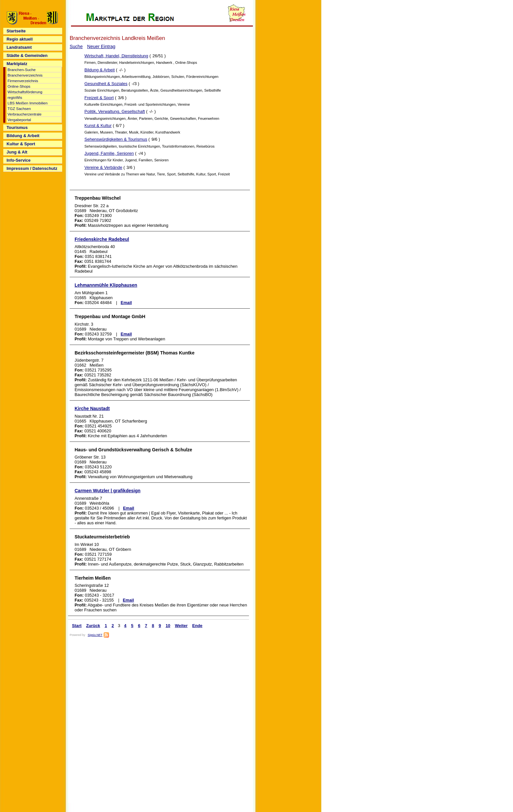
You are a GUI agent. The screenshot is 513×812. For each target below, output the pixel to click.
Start (77, 626)
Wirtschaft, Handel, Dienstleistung (116, 56)
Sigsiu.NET (95, 635)
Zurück (93, 626)
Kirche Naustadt (92, 408)
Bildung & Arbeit (100, 70)
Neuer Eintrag (101, 46)
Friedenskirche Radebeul (102, 239)
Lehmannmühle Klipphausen (106, 285)
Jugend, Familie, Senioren (109, 153)
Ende (197, 626)
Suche (76, 46)
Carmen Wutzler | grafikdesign (107, 491)
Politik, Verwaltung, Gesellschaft (115, 111)
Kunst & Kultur (98, 126)
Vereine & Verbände (103, 167)
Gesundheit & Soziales (106, 84)
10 (168, 626)
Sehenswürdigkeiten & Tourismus (116, 139)
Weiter (181, 626)
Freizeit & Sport (99, 98)
